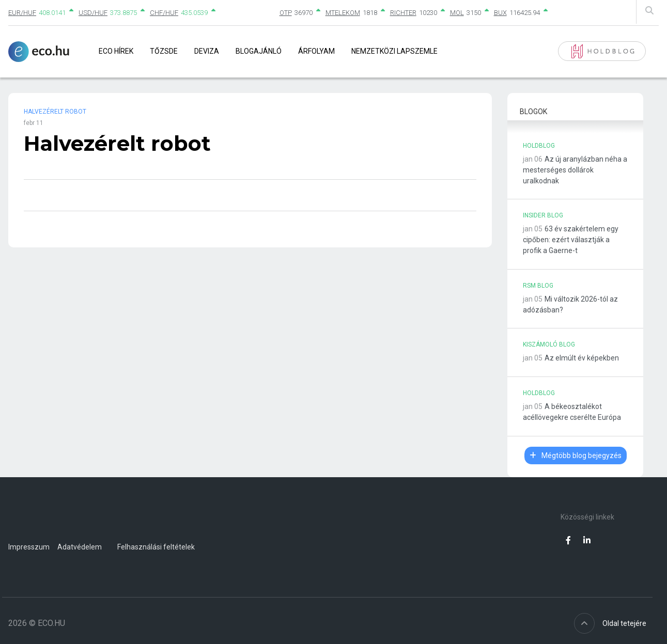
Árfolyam (316, 51)
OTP (286, 13)
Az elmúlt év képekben (582, 358)
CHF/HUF (164, 13)
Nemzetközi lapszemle (394, 51)
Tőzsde (164, 51)
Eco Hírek (116, 51)
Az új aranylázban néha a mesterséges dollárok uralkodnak (575, 170)
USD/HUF (93, 13)
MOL (457, 13)
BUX (500, 13)
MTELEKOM (343, 13)
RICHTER (403, 13)
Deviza (207, 51)
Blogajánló (259, 51)
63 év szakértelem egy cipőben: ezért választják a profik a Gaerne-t (571, 240)
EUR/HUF (22, 13)
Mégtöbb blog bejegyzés (576, 455)
